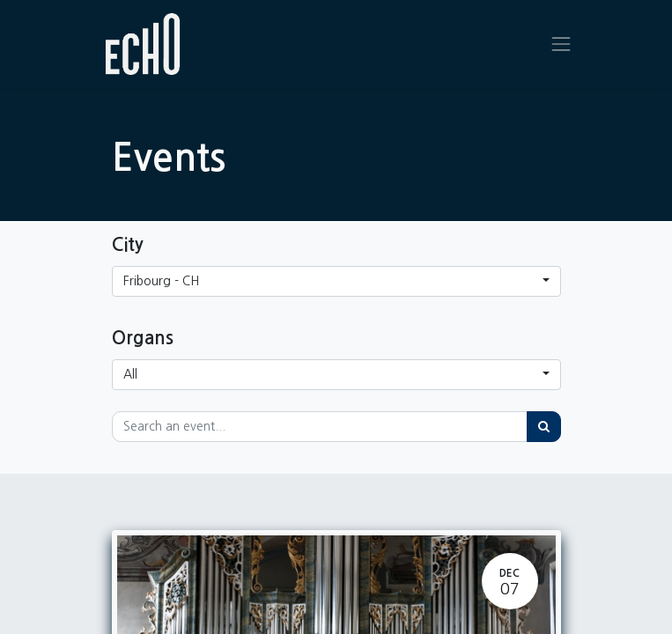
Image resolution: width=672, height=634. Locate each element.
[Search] (544, 427)
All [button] (130, 374)
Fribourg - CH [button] (161, 281)
